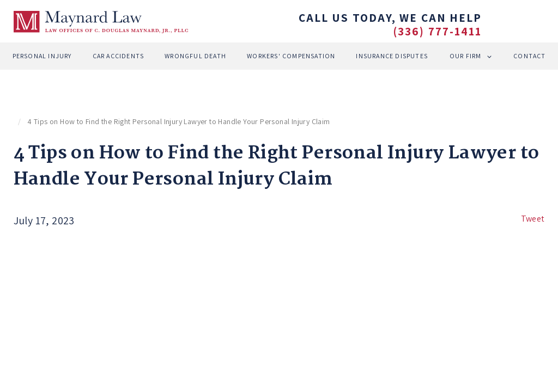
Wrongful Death (195, 56)
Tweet (533, 219)
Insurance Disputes (392, 56)
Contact (529, 56)
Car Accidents (119, 56)
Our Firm (466, 56)
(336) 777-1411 (437, 31)
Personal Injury (42, 56)
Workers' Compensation (291, 56)
